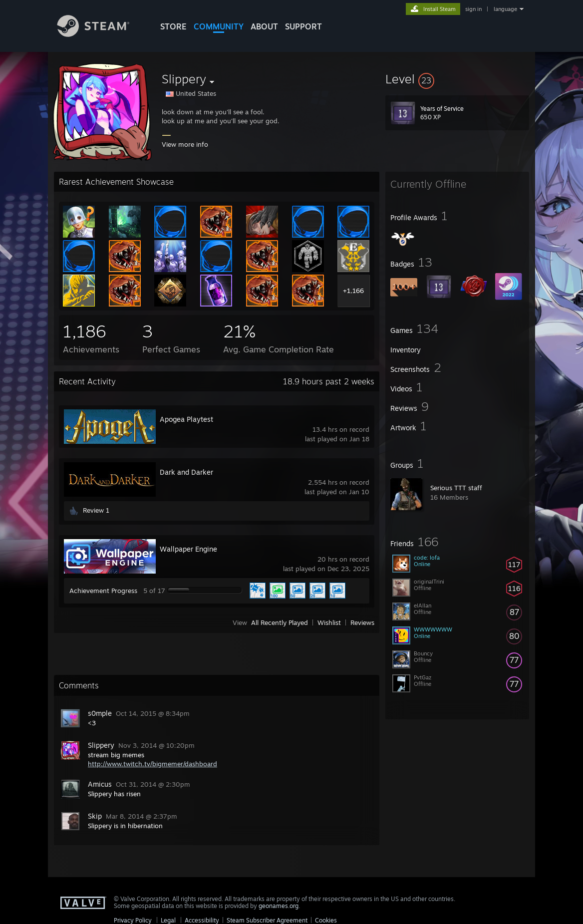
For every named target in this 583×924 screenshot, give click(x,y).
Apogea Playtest (186, 419)
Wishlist (329, 622)
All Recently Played (280, 622)
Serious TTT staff (456, 488)
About (264, 26)
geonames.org (279, 906)
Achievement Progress (103, 591)
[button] (457, 79)
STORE (173, 26)
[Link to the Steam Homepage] (101, 34)
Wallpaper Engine (188, 549)
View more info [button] (185, 144)
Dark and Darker (186, 472)
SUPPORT (303, 26)
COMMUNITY (219, 26)
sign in (473, 9)
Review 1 (96, 510)
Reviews (362, 622)
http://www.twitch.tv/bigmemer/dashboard (152, 764)
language (505, 9)
